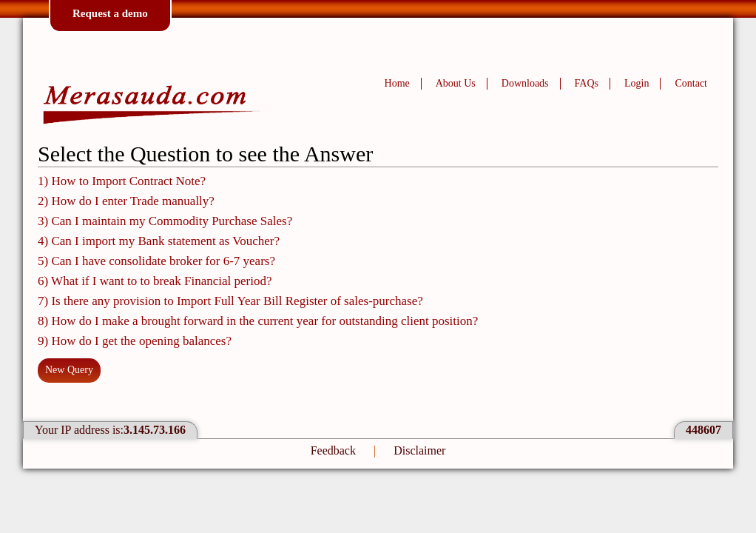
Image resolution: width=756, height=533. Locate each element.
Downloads (525, 83)
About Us (456, 83)
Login (637, 83)
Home (397, 83)
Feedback (333, 450)
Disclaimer (419, 450)
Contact (691, 83)
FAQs (587, 83)
